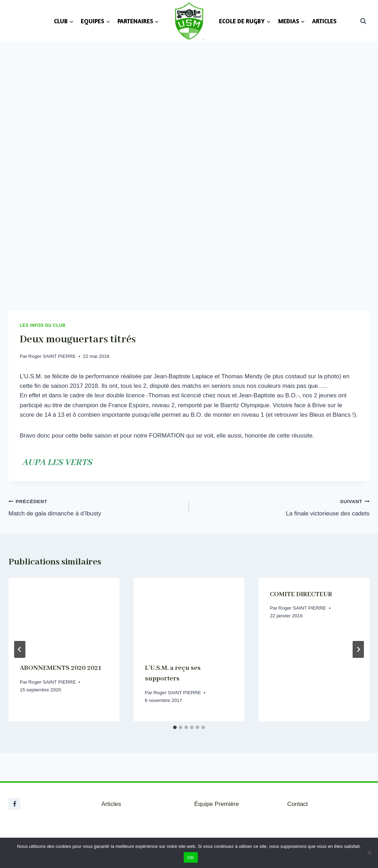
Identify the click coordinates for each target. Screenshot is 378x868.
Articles (111, 804)
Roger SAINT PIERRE (52, 356)
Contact (298, 804)
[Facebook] (14, 804)
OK (191, 858)
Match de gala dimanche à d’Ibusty (96, 507)
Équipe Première (217, 804)
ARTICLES (324, 21)
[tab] (175, 727)
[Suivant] (358, 649)
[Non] (369, 853)
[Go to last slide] (20, 649)
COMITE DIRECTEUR (301, 594)
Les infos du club (43, 325)
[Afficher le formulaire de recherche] (363, 21)
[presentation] (64, 615)
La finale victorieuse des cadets (282, 507)
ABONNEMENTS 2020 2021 (60, 668)
